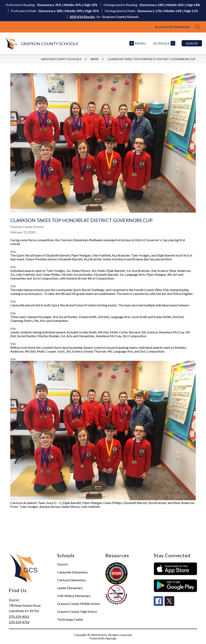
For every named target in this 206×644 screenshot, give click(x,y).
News (95, 59)
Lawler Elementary (70, 588)
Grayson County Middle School (79, 604)
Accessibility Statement (173, 27)
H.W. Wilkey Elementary (74, 596)
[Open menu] (138, 43)
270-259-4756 (19, 622)
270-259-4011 (19, 616)
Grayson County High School (77, 611)
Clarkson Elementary (72, 580)
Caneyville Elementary (72, 572)
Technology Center (70, 619)
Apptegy (111, 638)
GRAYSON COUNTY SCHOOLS (61, 59)
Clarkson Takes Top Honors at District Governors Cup (152, 59)
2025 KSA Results (82, 17)
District (62, 564)
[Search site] (198, 27)
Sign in (192, 43)
